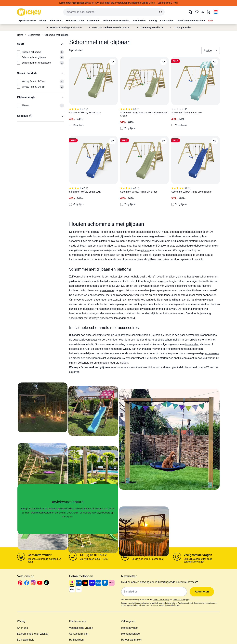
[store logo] (29, 12)
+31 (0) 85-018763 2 (93, 555)
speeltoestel (107, 290)
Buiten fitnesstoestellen (116, 21)
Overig (153, 21)
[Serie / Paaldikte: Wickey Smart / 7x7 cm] (19, 81)
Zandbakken (139, 21)
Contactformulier (40, 555)
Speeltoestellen (27, 21)
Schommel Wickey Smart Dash (85, 113)
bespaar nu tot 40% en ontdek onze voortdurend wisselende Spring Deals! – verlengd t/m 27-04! (118, 3)
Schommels (94, 21)
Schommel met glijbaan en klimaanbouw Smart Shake (144, 114)
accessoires (212, 353)
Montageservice (130, 634)
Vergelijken (77, 125)
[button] (216, 12)
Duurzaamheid (26, 640)
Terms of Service (179, 600)
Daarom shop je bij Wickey (33, 634)
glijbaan (145, 250)
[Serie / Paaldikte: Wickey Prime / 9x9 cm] (19, 87)
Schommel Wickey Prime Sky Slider (139, 192)
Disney (43, 21)
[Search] (161, 12)
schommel (79, 232)
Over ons (22, 628)
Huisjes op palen (75, 21)
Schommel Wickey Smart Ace (186, 113)
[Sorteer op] (211, 50)
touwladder (192, 344)
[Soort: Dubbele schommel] (19, 52)
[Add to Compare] (70, 125)
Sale (211, 21)
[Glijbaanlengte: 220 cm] (19, 105)
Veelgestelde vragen (198, 555)
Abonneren (202, 592)
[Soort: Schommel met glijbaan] (19, 57)
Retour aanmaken (132, 640)
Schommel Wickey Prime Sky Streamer (191, 192)
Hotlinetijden (76, 640)
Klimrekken (56, 21)
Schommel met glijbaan (57, 35)
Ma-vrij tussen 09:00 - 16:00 (94, 559)
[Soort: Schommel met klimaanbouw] (19, 63)
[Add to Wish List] (112, 62)
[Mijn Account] (203, 12)
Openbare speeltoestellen (191, 21)
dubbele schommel (166, 340)
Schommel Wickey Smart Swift (85, 192)
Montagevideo (129, 628)
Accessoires (167, 21)
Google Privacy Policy (161, 600)
